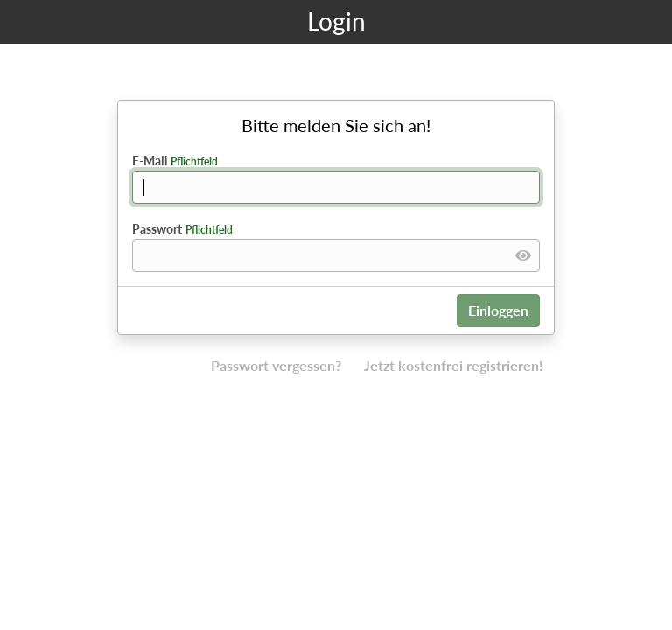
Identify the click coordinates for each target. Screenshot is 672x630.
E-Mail (175, 161)
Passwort (182, 229)
